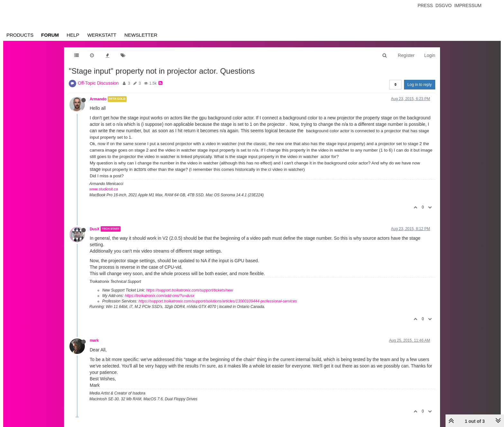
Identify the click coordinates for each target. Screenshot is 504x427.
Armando (98, 99)
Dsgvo (444, 5)
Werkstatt (102, 35)
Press (425, 5)
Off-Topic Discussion (98, 83)
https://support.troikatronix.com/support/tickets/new (190, 290)
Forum (50, 35)
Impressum (468, 5)
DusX (94, 229)
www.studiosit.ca (104, 189)
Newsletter (141, 35)
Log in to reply (420, 85)
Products (20, 35)
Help (73, 35)
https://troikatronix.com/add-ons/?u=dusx (159, 296)
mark (94, 340)
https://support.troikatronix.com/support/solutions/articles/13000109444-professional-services (218, 301)
